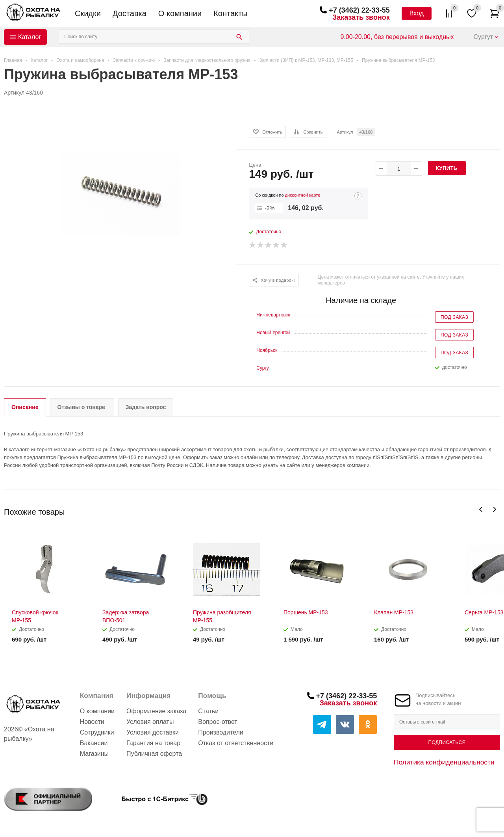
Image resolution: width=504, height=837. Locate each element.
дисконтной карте (303, 195)
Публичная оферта (154, 754)
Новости (92, 722)
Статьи (208, 711)
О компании (180, 13)
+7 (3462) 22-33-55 (359, 10)
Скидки (88, 13)
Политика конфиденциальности (444, 762)
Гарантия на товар (153, 743)
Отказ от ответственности (236, 743)
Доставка (130, 13)
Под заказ (454, 317)
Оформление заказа (156, 711)
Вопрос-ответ (218, 722)
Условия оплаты (150, 722)
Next (494, 509)
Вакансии (94, 743)
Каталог (30, 37)
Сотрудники (97, 732)
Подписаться (447, 742)
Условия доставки (153, 732)
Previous (481, 509)
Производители (221, 732)
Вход (417, 13)
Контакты (230, 13)
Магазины (94, 754)
